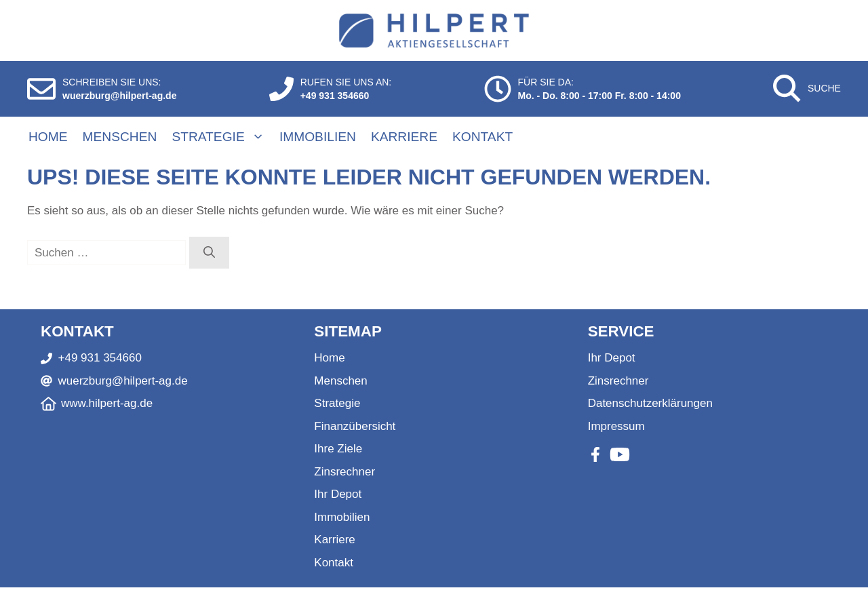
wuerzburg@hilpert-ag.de (119, 96)
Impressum (616, 426)
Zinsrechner (344, 472)
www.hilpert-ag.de (107, 403)
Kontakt (482, 137)
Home (48, 137)
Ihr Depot (338, 494)
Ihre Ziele (338, 449)
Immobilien (318, 137)
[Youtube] (620, 454)
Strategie (225, 137)
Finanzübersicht (355, 426)
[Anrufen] (281, 89)
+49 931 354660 (335, 96)
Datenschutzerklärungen (650, 403)
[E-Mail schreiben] (41, 89)
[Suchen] (209, 253)
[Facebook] (595, 454)
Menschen (120, 137)
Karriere (404, 137)
